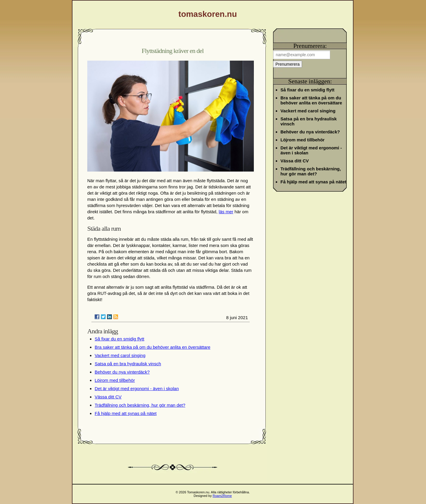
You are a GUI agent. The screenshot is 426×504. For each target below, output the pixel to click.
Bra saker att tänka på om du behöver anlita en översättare (153, 347)
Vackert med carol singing (120, 355)
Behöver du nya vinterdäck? (122, 372)
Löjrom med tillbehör (115, 380)
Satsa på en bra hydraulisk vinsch (128, 364)
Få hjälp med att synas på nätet (126, 413)
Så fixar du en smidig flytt (120, 339)
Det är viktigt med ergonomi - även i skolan (137, 388)
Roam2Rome (222, 496)
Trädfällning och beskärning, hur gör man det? (140, 405)
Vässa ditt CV (108, 397)
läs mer (226, 212)
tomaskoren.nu (208, 14)
